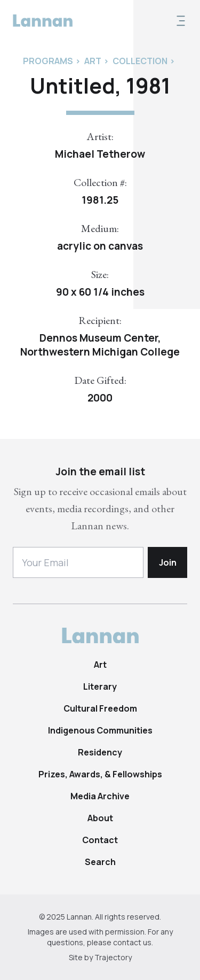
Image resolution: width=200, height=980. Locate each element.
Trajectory (113, 957)
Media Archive (100, 796)
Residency (100, 752)
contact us (132, 942)
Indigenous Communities (100, 730)
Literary (100, 686)
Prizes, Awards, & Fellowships (100, 774)
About (100, 818)
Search (100, 862)
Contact (100, 840)
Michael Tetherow (100, 154)
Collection (140, 61)
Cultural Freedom (100, 708)
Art (100, 665)
